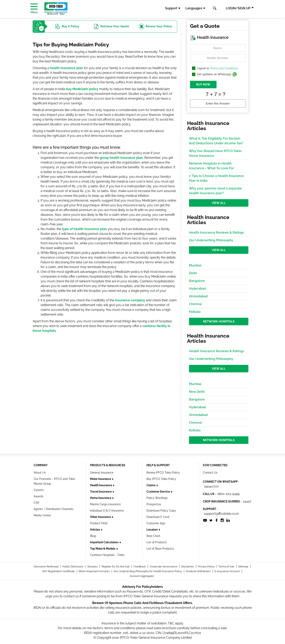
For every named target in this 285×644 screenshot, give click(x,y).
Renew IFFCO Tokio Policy (163, 473)
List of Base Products (160, 549)
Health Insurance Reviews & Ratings (217, 233)
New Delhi (197, 392)
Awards (38, 496)
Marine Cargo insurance (105, 504)
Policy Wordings (157, 498)
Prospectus (154, 504)
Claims (151, 485)
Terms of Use (227, 566)
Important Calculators (105, 542)
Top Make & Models (103, 549)
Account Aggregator (142, 576)
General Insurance (102, 473)
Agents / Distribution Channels (54, 509)
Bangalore (197, 281)
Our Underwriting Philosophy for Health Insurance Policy (148, 571)
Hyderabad (197, 289)
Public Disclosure (73, 566)
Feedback (140, 566)
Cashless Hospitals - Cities (107, 555)
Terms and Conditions (224, 68)
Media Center (42, 515)
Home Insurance (101, 498)
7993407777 (211, 486)
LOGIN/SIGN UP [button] (238, 8)
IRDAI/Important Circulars (95, 571)
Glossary (93, 566)
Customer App (156, 523)
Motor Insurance (101, 479)
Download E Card (158, 517)
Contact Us (210, 473)
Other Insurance (101, 517)
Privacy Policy (207, 566)
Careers (39, 490)
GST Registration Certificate (59, 571)
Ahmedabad (198, 296)
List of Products (157, 542)
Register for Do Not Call (116, 566)
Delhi (193, 273)
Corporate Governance (164, 566)
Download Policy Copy (161, 511)
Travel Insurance (101, 492)
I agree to (218, 68)
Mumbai (195, 265)
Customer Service (158, 492)
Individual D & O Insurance (107, 511)
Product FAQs (99, 523)
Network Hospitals (219, 322)
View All (219, 203)
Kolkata (195, 312)
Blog (93, 536)
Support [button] (171, 8)
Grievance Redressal (47, 566)
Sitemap (244, 566)
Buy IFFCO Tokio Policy (161, 479)
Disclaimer (188, 566)
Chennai (195, 304)
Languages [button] (194, 8)
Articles (95, 530)
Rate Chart (153, 536)
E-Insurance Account (227, 571)
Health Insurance (101, 485)
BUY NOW (203, 85)
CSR (36, 503)
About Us (40, 473)
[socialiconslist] (205, 520)
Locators (152, 530)
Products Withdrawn (199, 571)
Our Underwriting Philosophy (211, 240)
